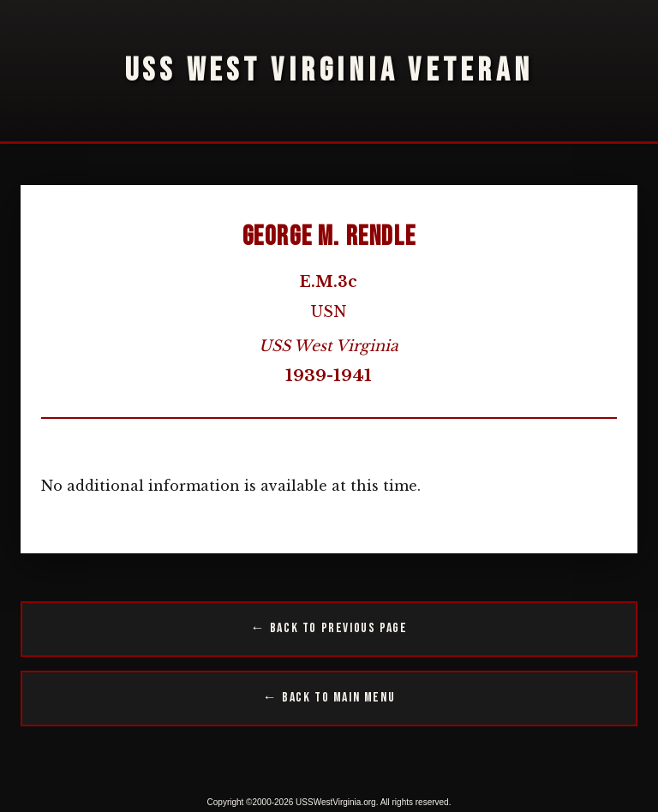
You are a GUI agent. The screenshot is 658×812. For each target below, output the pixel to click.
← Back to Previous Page (329, 628)
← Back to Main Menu (329, 698)
